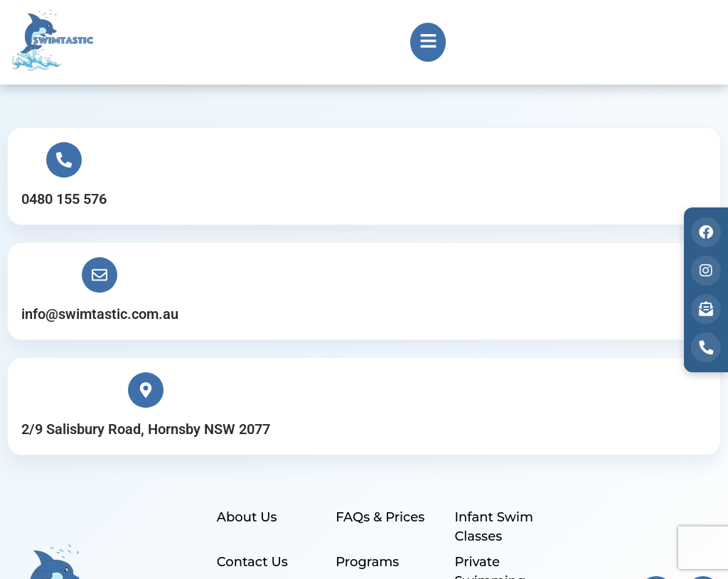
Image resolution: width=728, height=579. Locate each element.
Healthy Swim (380, 423)
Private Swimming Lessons (489, 380)
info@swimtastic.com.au (347, 205)
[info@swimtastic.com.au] (347, 166)
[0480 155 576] (68, 166)
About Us (246, 318)
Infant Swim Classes (493, 328)
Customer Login (268, 465)
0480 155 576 (68, 205)
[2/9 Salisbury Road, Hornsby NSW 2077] (608, 166)
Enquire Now (258, 423)
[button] (428, 42)
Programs (366, 361)
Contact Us (252, 361)
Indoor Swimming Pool (505, 432)
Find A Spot (491, 465)
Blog (350, 465)
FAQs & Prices (379, 318)
